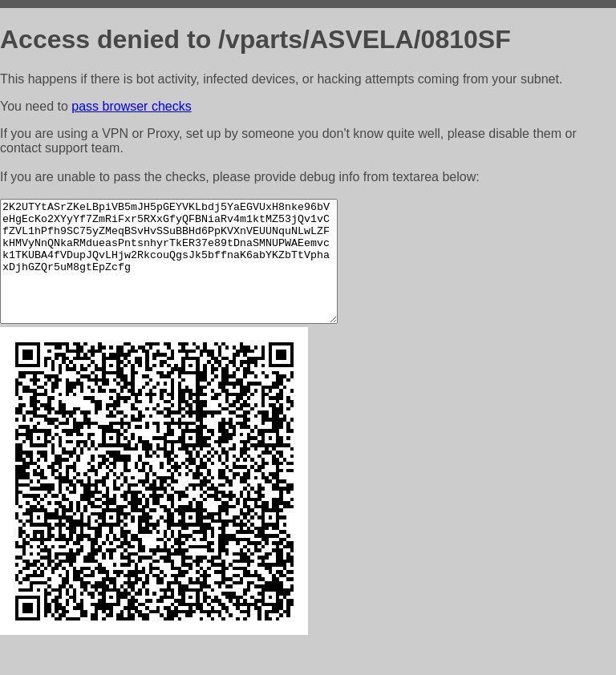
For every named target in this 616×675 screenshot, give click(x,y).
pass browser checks (131, 106)
